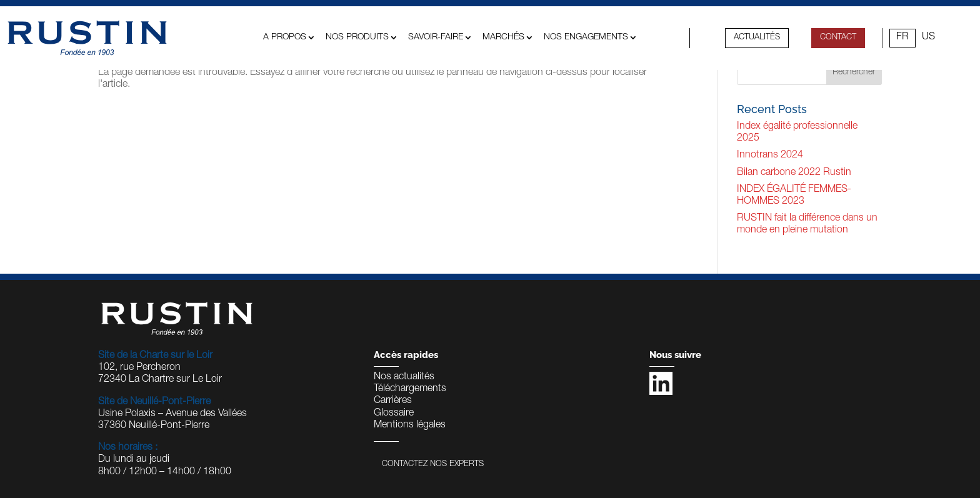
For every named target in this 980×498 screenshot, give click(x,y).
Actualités (757, 38)
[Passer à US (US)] (928, 38)
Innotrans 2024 (770, 156)
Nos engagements (586, 37)
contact (838, 38)
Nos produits (357, 37)
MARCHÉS (503, 37)
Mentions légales (410, 426)
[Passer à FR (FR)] (902, 38)
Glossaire (394, 414)
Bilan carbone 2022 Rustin (794, 173)
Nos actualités (404, 377)
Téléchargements (410, 389)
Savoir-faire (436, 37)
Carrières (393, 401)
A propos (285, 37)
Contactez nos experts (433, 465)
